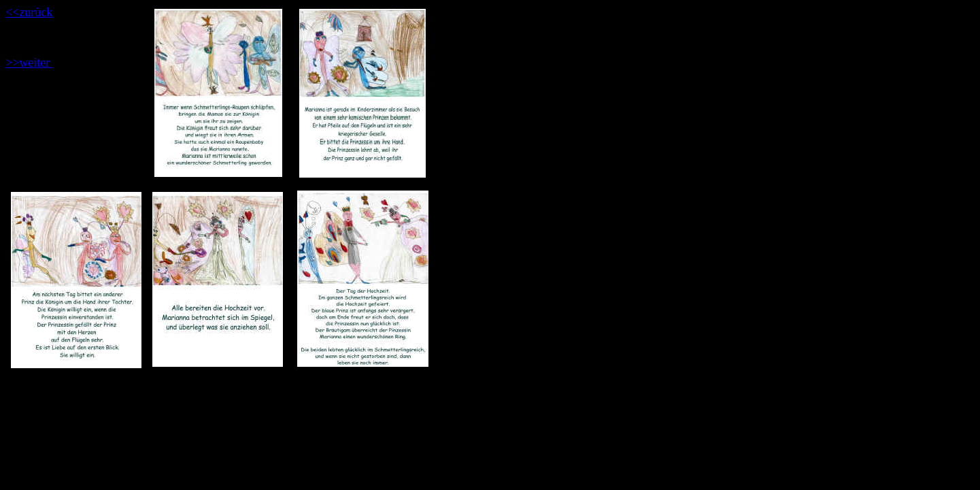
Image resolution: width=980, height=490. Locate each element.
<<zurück (29, 12)
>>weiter (29, 63)
